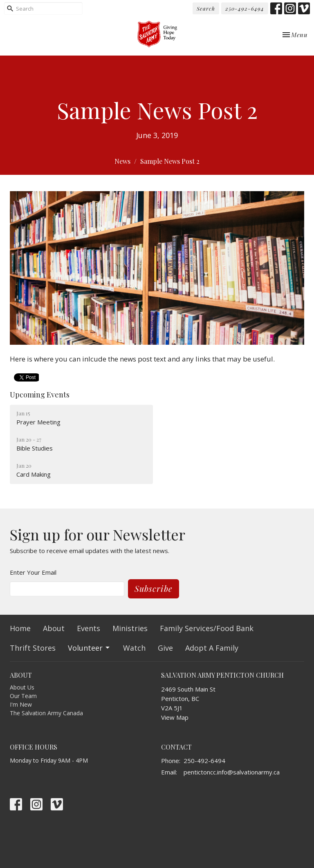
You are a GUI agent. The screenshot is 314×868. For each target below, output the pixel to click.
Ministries (130, 628)
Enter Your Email (33, 572)
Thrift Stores (33, 648)
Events (89, 628)
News (122, 161)
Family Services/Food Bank (207, 628)
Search (206, 8)
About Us (22, 687)
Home (20, 628)
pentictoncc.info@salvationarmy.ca (232, 772)
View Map (175, 717)
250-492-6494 (245, 8)
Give (165, 648)
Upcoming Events (40, 395)
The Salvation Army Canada (46, 713)
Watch (134, 648)
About (54, 628)
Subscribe (154, 588)
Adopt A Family (212, 648)
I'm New (21, 704)
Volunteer (89, 648)
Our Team (23, 696)
